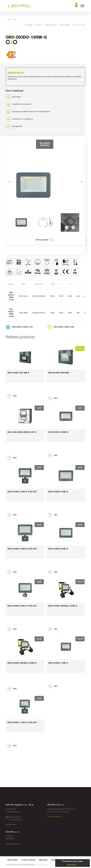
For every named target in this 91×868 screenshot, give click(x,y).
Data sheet (13, 97)
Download (55, 860)
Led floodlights (65, 25)
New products (13, 860)
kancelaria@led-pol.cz (55, 817)
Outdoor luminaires (51, 25)
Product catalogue (28, 860)
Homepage (29, 25)
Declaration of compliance (19, 119)
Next (15, 19)
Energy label (14, 126)
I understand (71, 865)
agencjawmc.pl (42, 865)
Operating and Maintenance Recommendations (28, 112)
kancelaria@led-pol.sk (13, 844)
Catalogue (38, 25)
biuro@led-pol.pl (11, 824)
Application (43, 860)
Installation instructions (18, 104)
